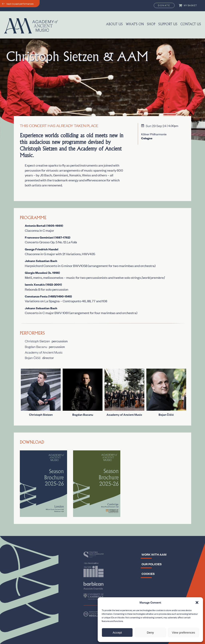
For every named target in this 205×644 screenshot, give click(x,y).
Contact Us (191, 24)
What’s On (135, 24)
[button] (197, 603)
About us (114, 24)
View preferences (184, 632)
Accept (117, 632)
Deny (150, 632)
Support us (168, 24)
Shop (151, 24)
